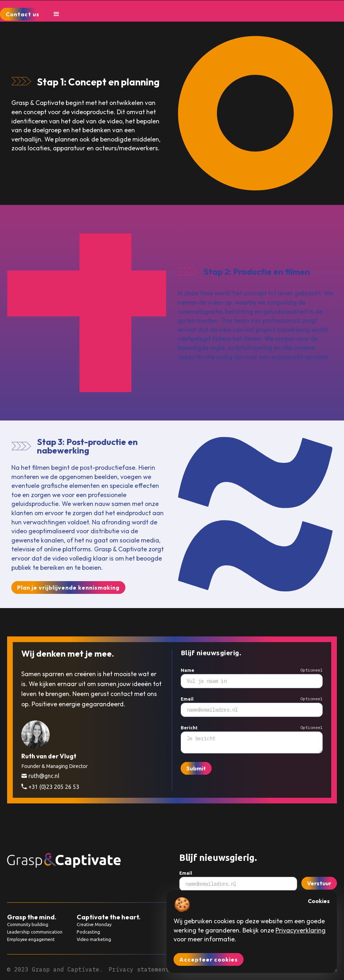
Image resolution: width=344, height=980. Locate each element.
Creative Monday (94, 924)
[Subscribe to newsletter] (252, 710)
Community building (28, 924)
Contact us (23, 14)
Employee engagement (31, 939)
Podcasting (88, 932)
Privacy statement (139, 969)
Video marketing (94, 939)
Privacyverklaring (301, 930)
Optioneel (312, 670)
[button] (56, 14)
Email (187, 699)
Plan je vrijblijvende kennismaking (68, 588)
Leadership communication (35, 932)
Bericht (189, 728)
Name (187, 670)
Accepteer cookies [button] (209, 959)
